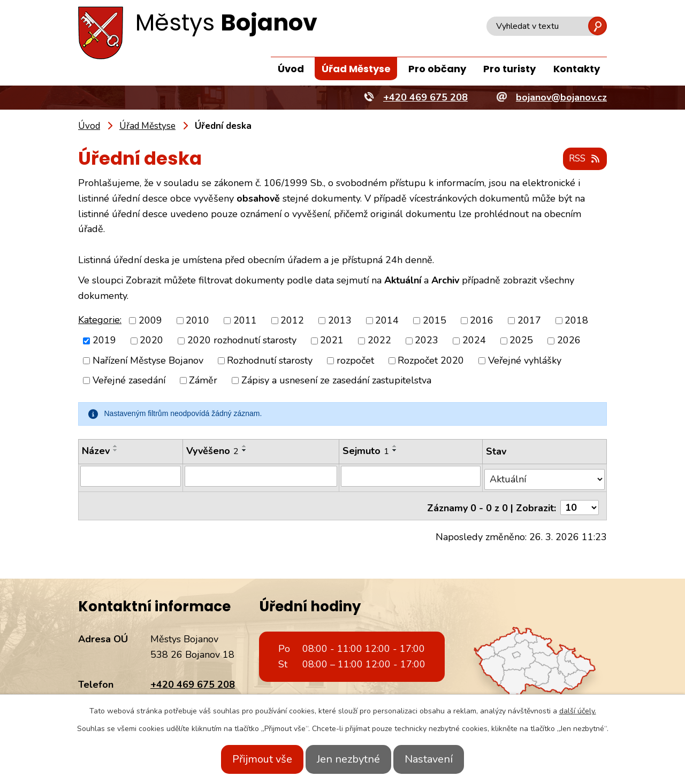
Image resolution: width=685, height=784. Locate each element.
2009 (150, 321)
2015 (435, 321)
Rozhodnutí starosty (270, 361)
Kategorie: (100, 320)
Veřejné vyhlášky (525, 361)
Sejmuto (366, 451)
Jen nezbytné (348, 759)
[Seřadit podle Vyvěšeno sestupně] (243, 451)
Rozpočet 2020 (431, 361)
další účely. (578, 711)
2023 (427, 341)
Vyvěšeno (211, 451)
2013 (340, 321)
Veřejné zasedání (129, 381)
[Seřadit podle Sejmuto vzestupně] (395, 447)
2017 (529, 321)
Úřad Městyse (356, 69)
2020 (151, 341)
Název (96, 451)
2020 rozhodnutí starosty (242, 341)
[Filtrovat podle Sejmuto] (411, 476)
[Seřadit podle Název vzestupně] (116, 447)
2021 (332, 341)
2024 (474, 341)
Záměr (203, 381)
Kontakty (577, 69)
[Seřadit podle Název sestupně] (116, 451)
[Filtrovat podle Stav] (545, 476)
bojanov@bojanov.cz (196, 693)
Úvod (291, 69)
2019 (104, 341)
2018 (576, 321)
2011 (245, 321)
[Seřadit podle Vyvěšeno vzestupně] (243, 447)
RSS (583, 159)
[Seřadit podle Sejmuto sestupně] (395, 451)
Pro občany (437, 69)
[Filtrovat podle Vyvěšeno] (260, 476)
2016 (482, 321)
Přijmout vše (250, 759)
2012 (292, 321)
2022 (379, 341)
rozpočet (355, 361)
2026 (569, 341)
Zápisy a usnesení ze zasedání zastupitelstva (336, 381)
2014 (387, 321)
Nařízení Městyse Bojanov (148, 361)
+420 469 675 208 (193, 678)
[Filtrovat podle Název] (130, 476)
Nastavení (440, 759)
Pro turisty (509, 69)
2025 (521, 341)
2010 (197, 321)
